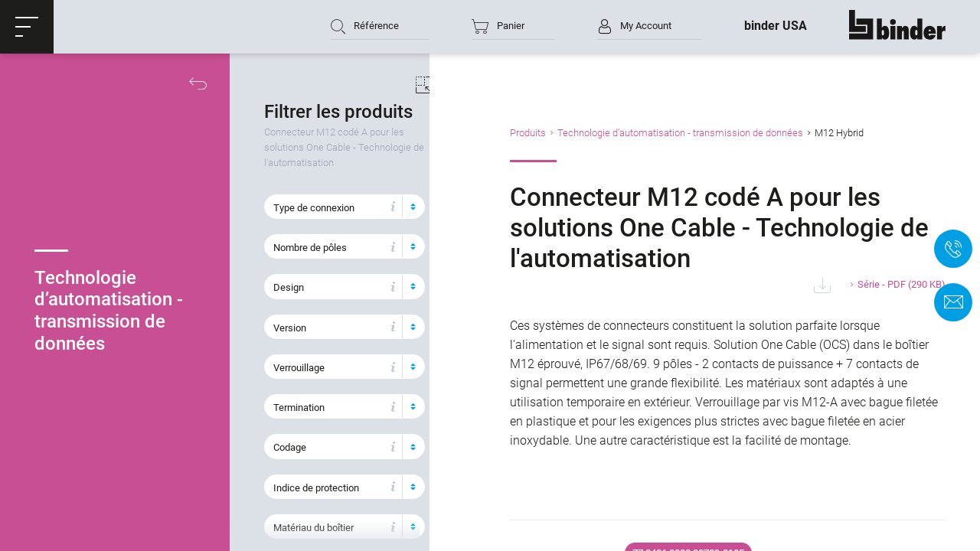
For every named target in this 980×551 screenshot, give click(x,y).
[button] (27, 27)
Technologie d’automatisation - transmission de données (710, 133)
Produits (558, 133)
